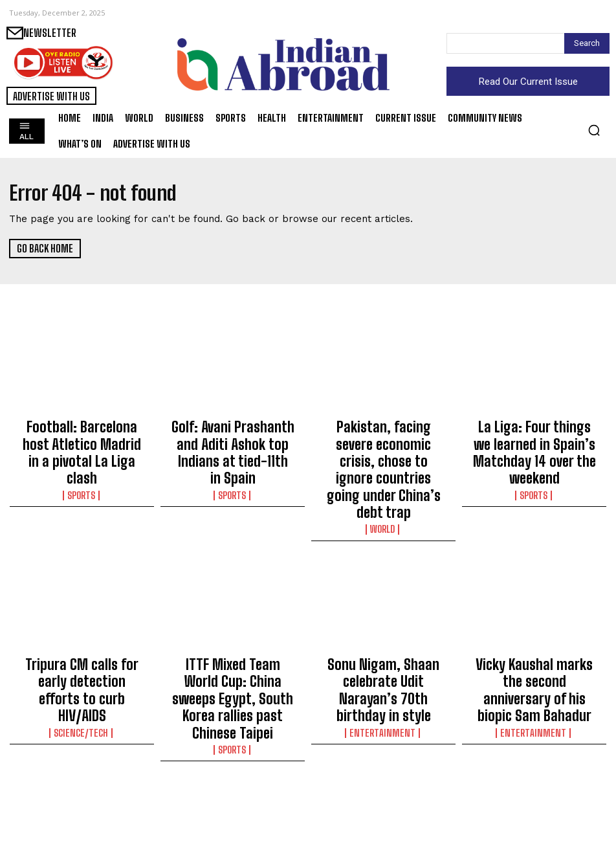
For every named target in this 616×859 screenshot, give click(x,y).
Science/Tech (82, 643)
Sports (82, 462)
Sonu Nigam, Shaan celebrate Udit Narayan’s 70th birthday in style (384, 618)
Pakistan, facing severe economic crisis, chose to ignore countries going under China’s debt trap (383, 443)
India (82, 823)
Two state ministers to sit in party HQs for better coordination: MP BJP (82, 798)
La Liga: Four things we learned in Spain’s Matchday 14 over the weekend (534, 437)
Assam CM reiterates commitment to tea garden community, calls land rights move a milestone (233, 804)
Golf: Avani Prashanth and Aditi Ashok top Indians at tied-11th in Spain (233, 437)
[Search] (587, 43)
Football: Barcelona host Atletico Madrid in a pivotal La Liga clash (82, 437)
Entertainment (384, 643)
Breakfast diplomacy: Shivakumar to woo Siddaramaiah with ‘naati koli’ (384, 804)
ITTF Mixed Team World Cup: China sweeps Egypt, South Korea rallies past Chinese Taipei (233, 623)
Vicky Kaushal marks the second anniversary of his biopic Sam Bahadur (534, 618)
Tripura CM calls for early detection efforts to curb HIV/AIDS (82, 618)
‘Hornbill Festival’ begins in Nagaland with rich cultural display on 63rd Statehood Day (534, 804)
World (383, 474)
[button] (594, 130)
